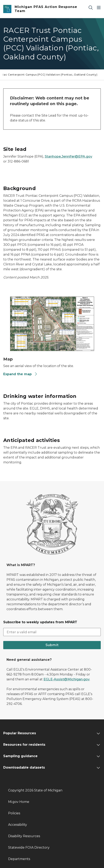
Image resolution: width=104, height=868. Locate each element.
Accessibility (18, 825)
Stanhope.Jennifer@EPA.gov (68, 156)
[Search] (91, 7)
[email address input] (52, 632)
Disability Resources (24, 836)
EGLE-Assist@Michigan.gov (67, 679)
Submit (52, 645)
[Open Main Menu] (99, 7)
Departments (19, 859)
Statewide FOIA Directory (29, 847)
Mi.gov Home (19, 802)
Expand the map (20, 374)
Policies (14, 813)
